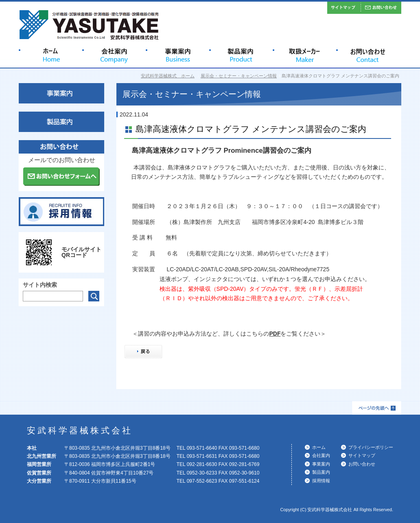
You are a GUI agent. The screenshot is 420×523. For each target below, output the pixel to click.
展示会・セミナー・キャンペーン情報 (239, 76)
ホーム (319, 447)
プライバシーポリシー (371, 447)
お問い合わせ (362, 464)
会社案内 (321, 455)
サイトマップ (362, 455)
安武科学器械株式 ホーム (168, 76)
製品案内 (321, 472)
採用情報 (321, 481)
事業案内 (321, 464)
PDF (275, 334)
